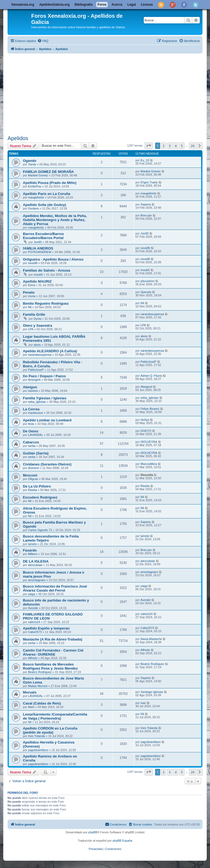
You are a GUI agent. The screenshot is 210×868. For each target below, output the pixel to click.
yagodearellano (38, 750)
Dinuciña (147, 475)
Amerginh (34, 380)
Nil (30, 307)
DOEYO (146, 431)
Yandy (32, 164)
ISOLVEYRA (149, 442)
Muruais (30, 692)
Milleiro (33, 554)
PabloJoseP (36, 370)
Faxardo (30, 550)
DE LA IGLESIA (36, 561)
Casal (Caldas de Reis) (42, 703)
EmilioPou (35, 186)
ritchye (145, 420)
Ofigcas (33, 479)
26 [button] (193, 146)
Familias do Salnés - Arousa (46, 270)
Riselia (32, 490)
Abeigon (30, 387)
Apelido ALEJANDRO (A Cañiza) (50, 351)
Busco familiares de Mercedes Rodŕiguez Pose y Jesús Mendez (50, 666)
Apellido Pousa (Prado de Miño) (50, 183)
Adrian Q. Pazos (151, 376)
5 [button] (182, 146)
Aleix (31, 707)
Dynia (37, 319)
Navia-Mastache (151, 639)
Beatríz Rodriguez (40, 672)
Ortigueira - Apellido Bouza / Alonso (53, 259)
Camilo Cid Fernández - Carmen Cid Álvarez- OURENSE (53, 652)
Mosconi (30, 475)
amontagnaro (37, 580)
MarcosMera (149, 464)
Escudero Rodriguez (40, 497)
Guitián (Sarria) (36, 453)
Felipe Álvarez (150, 409)
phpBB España (122, 841)
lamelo (32, 544)
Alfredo (33, 658)
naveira (33, 391)
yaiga (31, 594)
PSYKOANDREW (40, 252)
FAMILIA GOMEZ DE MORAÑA (48, 172)
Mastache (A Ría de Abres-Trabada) (52, 639)
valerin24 (34, 622)
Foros (102, 5)
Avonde (33, 608)
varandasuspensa (152, 314)
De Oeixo (31, 431)
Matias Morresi (38, 686)
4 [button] (176, 146)
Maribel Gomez (38, 175)
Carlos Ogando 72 (40, 530)
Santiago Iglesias (152, 692)
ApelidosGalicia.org (55, 5)
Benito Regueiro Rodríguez (46, 303)
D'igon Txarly (149, 182)
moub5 (38, 275)
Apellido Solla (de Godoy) (44, 205)
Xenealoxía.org (23, 5)
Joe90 (38, 242)
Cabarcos (31, 442)
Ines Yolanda (36, 736)
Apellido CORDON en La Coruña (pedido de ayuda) (50, 730)
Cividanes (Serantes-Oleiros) (47, 464)
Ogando (30, 161)
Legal (132, 5)
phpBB (93, 832)
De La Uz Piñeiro (37, 486)
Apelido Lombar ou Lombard (47, 420)
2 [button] (164, 146)
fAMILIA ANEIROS (38, 248)
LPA (31, 329)
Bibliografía (83, 5)
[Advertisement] (109, 93)
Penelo (29, 292)
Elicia (31, 285)
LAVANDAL (36, 435)
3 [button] (170, 146)
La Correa (31, 409)
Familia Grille (34, 314)
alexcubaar (35, 565)
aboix (37, 345)
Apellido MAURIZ (37, 281)
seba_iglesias (37, 402)
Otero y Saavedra (38, 325)
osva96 (145, 248)
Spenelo (146, 292)
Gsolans (33, 208)
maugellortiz (36, 197)
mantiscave (36, 413)
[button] (149, 146)
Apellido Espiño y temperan (46, 628)
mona (32, 296)
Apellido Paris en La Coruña (47, 194)
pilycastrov (148, 281)
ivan (143, 703)
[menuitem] (43, 41)
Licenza (147, 5)
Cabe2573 (35, 632)
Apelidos (18, 138)
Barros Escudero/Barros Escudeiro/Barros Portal (43, 236)
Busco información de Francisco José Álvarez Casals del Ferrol (55, 588)
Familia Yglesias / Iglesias (45, 398)
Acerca (117, 5)
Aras (31, 424)
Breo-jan (146, 215)
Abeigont (146, 387)
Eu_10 (145, 160)
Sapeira (146, 204)
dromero (34, 468)
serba (32, 446)
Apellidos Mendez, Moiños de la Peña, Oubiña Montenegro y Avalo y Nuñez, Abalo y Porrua (55, 220)
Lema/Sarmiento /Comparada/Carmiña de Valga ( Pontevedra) (55, 716)
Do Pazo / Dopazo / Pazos (44, 376)
